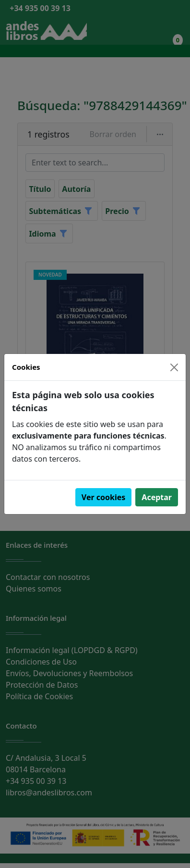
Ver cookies (104, 497)
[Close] (174, 367)
